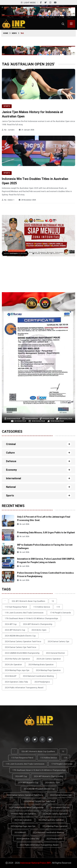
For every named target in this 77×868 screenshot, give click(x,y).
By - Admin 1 (8, 200)
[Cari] (63, 24)
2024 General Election (55, 653)
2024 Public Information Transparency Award (24, 688)
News (14, 33)
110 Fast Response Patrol (16, 607)
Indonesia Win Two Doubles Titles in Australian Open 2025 (35, 181)
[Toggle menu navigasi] (71, 24)
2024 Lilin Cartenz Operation (49, 659)
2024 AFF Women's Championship (38, 624)
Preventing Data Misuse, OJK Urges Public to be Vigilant (46, 533)
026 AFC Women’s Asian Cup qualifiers (28, 601)
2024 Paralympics (42, 682)
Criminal (11, 444)
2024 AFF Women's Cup (15, 630)
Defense (11, 461)
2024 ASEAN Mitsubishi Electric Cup (20, 636)
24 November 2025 (27, 200)
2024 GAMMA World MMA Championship (22, 653)
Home (6, 33)
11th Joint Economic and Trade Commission (24, 613)
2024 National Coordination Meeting (38, 676)
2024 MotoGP (11, 676)
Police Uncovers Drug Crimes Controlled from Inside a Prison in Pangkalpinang (45, 575)
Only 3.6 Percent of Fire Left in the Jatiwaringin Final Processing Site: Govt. (44, 518)
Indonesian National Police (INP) (36, 863)
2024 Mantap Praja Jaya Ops (17, 670)
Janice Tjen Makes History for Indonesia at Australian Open (32, 114)
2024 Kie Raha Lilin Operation (17, 659)
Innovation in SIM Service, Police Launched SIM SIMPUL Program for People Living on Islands (46, 561)
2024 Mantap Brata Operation (41, 665)
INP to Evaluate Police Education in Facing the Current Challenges (45, 547)
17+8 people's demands (60, 613)
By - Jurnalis (8, 130)
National (11, 487)
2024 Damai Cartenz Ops (58, 642)
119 (58, 607)
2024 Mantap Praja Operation (48, 670)
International (14, 478)
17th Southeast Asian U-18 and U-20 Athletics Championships (31, 618)
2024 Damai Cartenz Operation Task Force (23, 642)
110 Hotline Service (42, 607)
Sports (7, 106)
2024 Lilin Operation (13, 665)
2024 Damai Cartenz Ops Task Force (20, 647)
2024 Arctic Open (39, 630)
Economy (11, 470)
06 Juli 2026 (23, 524)
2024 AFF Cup (11, 624)
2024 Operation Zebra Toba (16, 682)
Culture (10, 453)
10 (53, 601)
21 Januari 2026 (27, 130)
